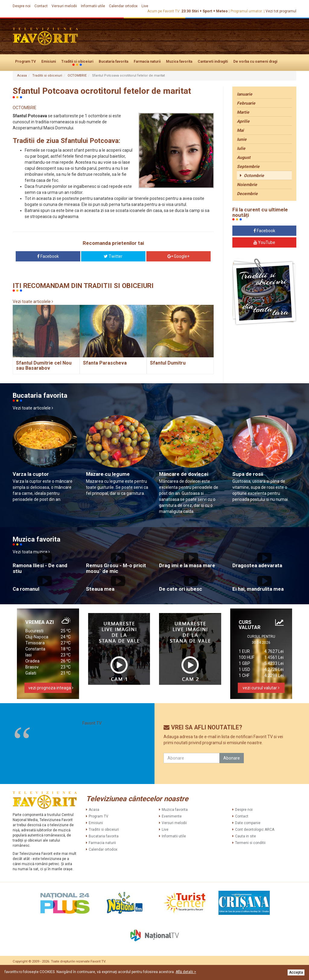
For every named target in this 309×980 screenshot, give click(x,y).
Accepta (296, 972)
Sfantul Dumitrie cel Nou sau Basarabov (44, 366)
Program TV (25, 62)
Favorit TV (92, 723)
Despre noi (22, 6)
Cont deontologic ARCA (255, 830)
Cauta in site (245, 836)
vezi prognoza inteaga (50, 688)
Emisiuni (49, 62)
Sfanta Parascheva (105, 363)
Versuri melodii (64, 6)
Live (145, 6)
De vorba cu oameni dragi (255, 62)
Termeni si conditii (250, 843)
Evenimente (172, 816)
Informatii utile (93, 6)
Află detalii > (186, 972)
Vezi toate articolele (33, 302)
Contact (41, 6)
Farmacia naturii (147, 62)
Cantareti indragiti (213, 62)
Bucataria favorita (113, 62)
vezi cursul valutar (261, 688)
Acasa (22, 76)
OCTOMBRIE (77, 76)
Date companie (248, 823)
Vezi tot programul (281, 11)
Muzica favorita (179, 62)
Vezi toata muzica (31, 552)
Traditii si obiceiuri (77, 62)
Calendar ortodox (123, 6)
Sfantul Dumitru (168, 363)
